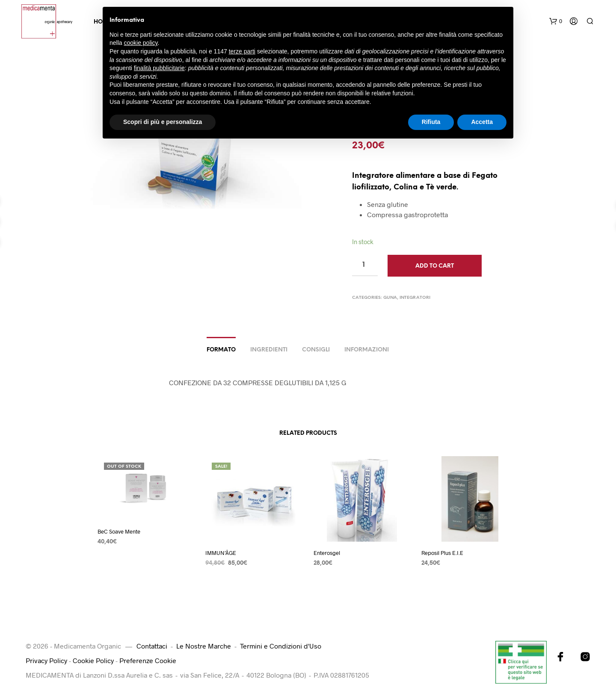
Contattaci (152, 646)
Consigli (316, 350)
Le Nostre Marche (204, 646)
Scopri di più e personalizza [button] (163, 122)
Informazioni (367, 350)
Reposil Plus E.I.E (442, 553)
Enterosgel (327, 553)
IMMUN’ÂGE (221, 553)
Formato (221, 350)
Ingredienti (269, 350)
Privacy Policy (46, 660)
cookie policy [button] (141, 43)
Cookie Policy (93, 660)
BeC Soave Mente (119, 531)
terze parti (242, 51)
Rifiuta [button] (431, 122)
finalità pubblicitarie (159, 68)
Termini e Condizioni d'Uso (281, 646)
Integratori (415, 298)
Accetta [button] (482, 122)
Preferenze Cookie (148, 660)
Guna (390, 298)
